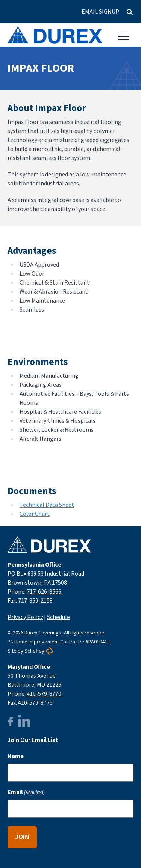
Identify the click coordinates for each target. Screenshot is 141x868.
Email (26, 792)
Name (16, 756)
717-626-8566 (44, 592)
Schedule (58, 617)
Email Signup (100, 12)
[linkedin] (24, 722)
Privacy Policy (25, 617)
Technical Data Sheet (47, 505)
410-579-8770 (44, 694)
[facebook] (11, 722)
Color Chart (35, 514)
